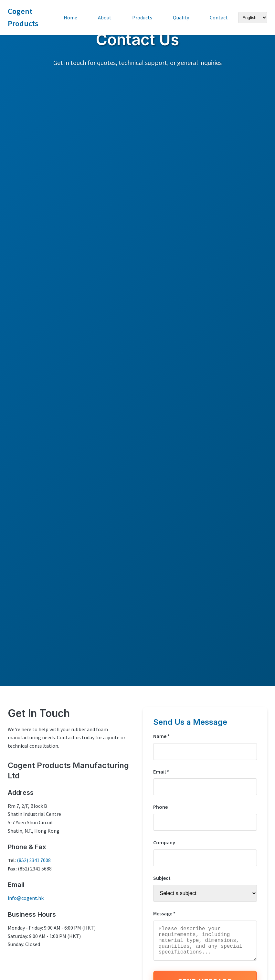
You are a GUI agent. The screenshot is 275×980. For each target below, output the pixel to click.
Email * (161, 772)
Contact (219, 17)
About (105, 17)
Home (70, 17)
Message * (164, 913)
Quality (181, 17)
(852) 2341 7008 (34, 860)
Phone (160, 807)
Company (164, 842)
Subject (162, 878)
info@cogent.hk (26, 898)
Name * (161, 736)
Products (142, 17)
